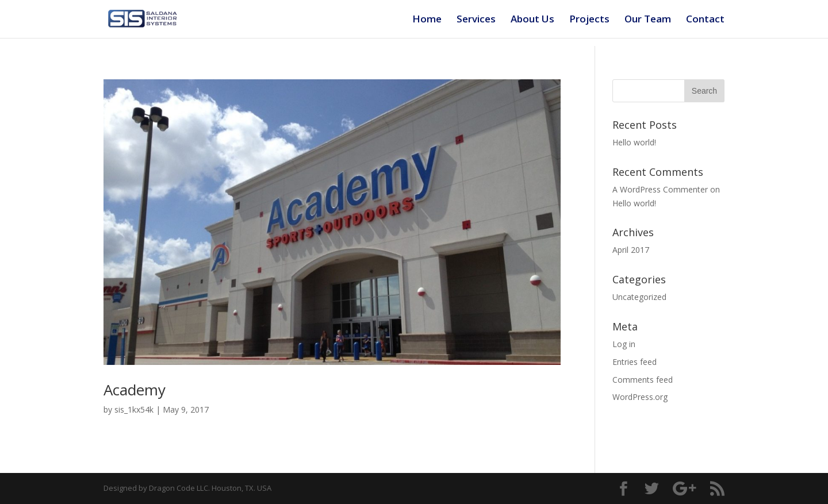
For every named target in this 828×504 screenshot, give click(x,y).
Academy (135, 390)
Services (476, 20)
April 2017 (631, 250)
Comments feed (643, 380)
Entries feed (635, 362)
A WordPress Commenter (660, 189)
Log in (624, 344)
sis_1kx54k (134, 409)
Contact (705, 20)
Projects (589, 20)
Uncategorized (639, 297)
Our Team (648, 20)
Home (427, 20)
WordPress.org (640, 397)
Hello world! (634, 142)
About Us (532, 20)
